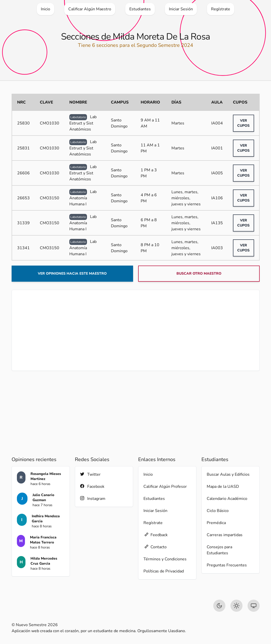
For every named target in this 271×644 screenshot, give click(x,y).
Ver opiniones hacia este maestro (72, 273)
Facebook (92, 486)
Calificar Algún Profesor (165, 487)
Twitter (90, 474)
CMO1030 (50, 123)
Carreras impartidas (225, 535)
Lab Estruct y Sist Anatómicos (83, 123)
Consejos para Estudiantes (219, 550)
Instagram (93, 498)
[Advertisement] (136, 330)
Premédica (216, 523)
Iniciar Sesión (155, 511)
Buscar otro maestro (199, 273)
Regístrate (153, 523)
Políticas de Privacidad (164, 571)
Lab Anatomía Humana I (83, 198)
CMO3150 (50, 198)
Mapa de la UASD (223, 487)
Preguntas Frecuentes (227, 565)
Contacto (155, 547)
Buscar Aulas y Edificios (228, 474)
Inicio (148, 474)
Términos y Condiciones (165, 559)
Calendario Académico (227, 499)
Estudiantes (154, 499)
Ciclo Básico (218, 511)
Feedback (156, 535)
